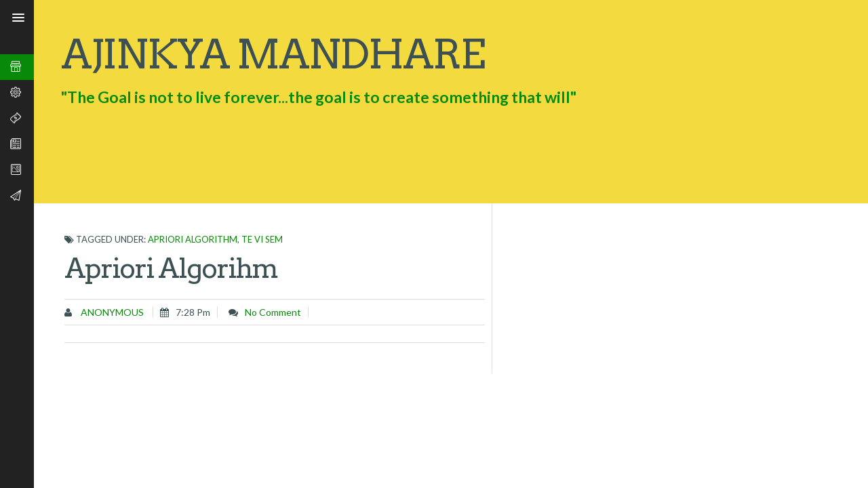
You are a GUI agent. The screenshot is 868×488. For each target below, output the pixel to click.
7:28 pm (193, 312)
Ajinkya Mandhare (273, 54)
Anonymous (111, 312)
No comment (273, 312)
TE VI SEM (262, 239)
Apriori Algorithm (193, 239)
